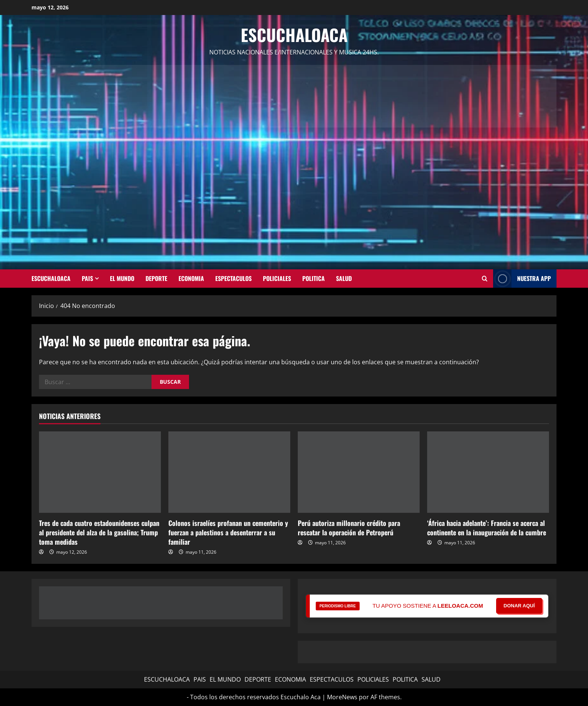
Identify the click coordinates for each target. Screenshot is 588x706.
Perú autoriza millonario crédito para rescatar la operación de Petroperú (349, 528)
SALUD (344, 278)
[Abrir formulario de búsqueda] (485, 278)
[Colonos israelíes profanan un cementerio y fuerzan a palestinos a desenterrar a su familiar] (229, 472)
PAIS (87, 278)
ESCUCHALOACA (51, 278)
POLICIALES (277, 278)
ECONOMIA (191, 278)
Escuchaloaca (294, 35)
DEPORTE (156, 278)
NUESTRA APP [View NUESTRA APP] (522, 279)
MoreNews (342, 697)
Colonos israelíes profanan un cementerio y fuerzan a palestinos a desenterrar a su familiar (228, 532)
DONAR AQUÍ (519, 606)
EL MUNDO (122, 278)
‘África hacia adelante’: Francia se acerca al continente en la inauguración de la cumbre (487, 528)
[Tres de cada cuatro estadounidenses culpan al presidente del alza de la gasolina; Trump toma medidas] (100, 472)
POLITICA (313, 278)
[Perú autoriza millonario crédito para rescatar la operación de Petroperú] (359, 472)
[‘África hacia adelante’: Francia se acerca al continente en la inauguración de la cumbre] (488, 472)
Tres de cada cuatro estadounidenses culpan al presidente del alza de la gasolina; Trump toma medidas (99, 532)
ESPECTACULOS (233, 278)
